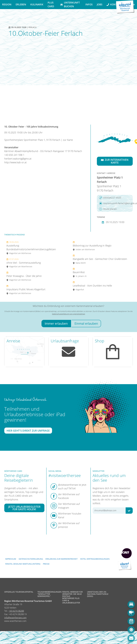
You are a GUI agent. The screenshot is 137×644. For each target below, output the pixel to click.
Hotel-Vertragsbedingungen (95, 559)
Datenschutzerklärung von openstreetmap (69, 314)
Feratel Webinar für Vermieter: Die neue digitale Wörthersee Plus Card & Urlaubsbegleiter (72, 597)
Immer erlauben (56, 324)
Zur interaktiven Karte (115, 161)
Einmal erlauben (86, 324)
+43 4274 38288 (16, 611)
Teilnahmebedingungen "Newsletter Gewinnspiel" (48, 594)
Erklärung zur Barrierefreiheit (62, 559)
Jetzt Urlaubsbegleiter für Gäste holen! (24, 508)
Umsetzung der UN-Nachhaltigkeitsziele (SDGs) (98, 594)
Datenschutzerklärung (31, 559)
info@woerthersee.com (15, 618)
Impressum (11, 559)
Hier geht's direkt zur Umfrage (28, 431)
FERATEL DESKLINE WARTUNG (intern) (23, 564)
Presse (46, 564)
